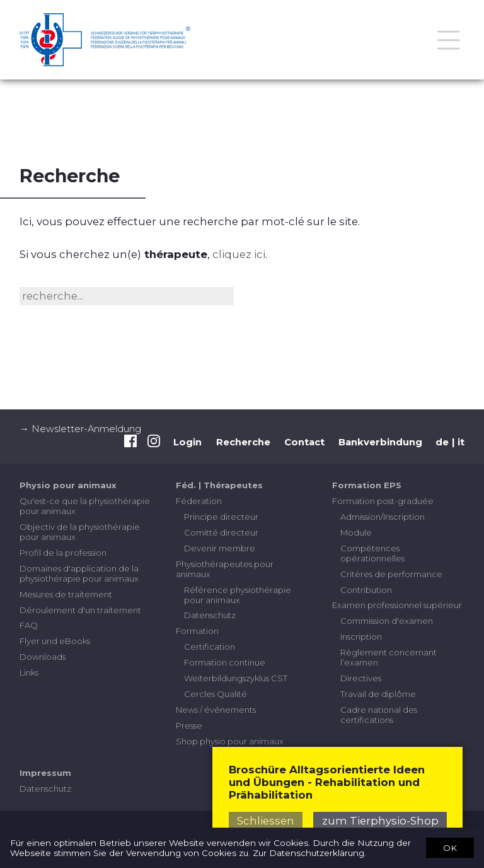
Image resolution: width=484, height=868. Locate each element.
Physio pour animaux (68, 485)
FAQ (29, 625)
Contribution (366, 590)
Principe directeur (221, 517)
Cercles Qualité (216, 694)
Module (356, 532)
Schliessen (266, 821)
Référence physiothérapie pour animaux (238, 595)
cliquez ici (239, 254)
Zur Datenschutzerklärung (308, 853)
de (442, 442)
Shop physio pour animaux (230, 741)
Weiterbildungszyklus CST (236, 678)
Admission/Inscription (383, 517)
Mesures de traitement (66, 594)
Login (187, 442)
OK (450, 847)
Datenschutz (210, 615)
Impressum (45, 773)
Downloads (43, 657)
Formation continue (225, 662)
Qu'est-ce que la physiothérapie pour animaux (85, 506)
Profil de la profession (63, 553)
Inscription (361, 636)
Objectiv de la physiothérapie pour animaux (80, 532)
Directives (361, 678)
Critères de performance (391, 574)
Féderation (199, 501)
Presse (189, 725)
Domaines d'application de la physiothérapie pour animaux (79, 573)
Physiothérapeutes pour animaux (225, 569)
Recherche (243, 442)
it (461, 442)
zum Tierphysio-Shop (380, 821)
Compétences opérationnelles (372, 553)
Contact (304, 442)
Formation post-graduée (383, 501)
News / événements (216, 710)
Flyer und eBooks (55, 641)
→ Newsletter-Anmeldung (80, 429)
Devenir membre (220, 548)
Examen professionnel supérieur (397, 605)
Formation (197, 631)
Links (29, 672)
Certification (210, 647)
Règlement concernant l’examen (389, 657)
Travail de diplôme (378, 694)
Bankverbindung (380, 442)
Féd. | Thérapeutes (219, 485)
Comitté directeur (221, 532)
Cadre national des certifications (379, 715)
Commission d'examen (387, 621)
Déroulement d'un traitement (80, 610)
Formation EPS (367, 485)
